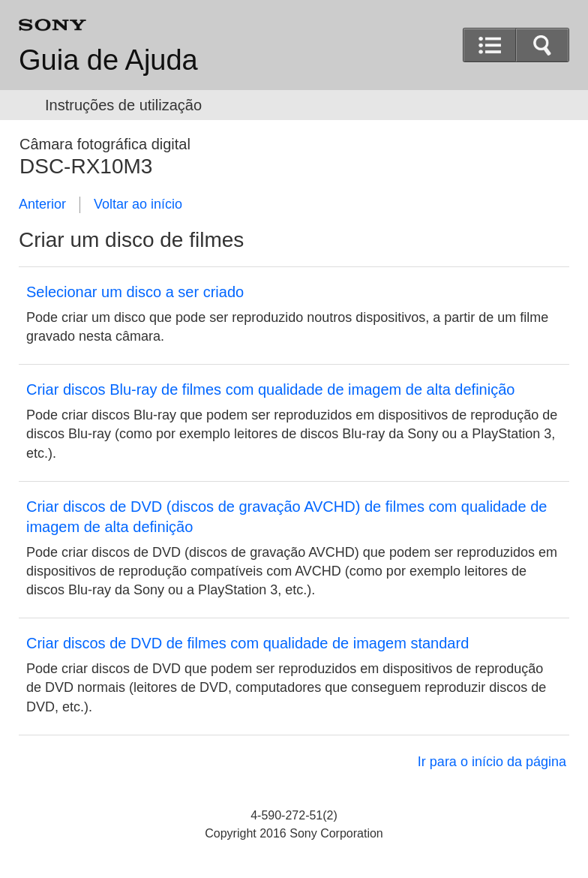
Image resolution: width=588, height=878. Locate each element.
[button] (542, 45)
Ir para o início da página (492, 762)
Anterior (42, 204)
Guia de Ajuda (108, 60)
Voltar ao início (138, 204)
